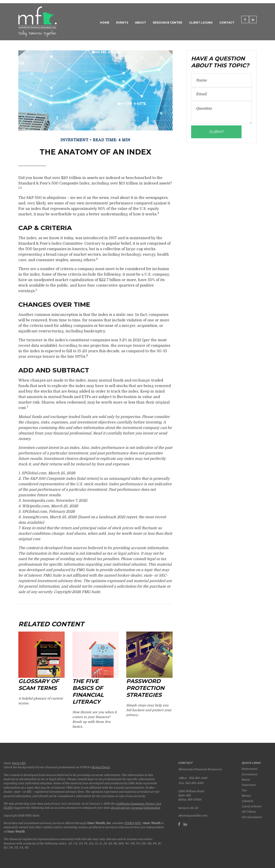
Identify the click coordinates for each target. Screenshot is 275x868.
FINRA (129, 823)
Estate (246, 780)
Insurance (249, 785)
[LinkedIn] (185, 824)
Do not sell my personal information (135, 808)
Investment (249, 774)
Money (246, 796)
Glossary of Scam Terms (39, 685)
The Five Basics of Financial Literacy (88, 691)
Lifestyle (247, 801)
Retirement (249, 769)
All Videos (249, 812)
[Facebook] (179, 824)
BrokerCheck (101, 767)
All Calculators (252, 817)
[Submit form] (216, 132)
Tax (244, 790)
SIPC (138, 823)
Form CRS (19, 763)
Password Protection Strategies (145, 688)
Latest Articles (251, 806)
